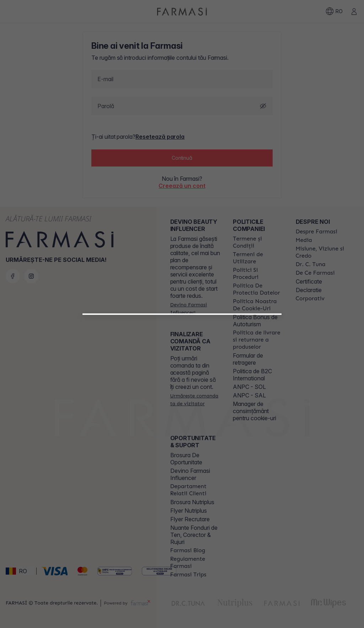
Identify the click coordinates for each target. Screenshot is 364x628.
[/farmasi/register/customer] (182, 423)
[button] (182, 405)
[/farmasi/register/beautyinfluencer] (182, 408)
